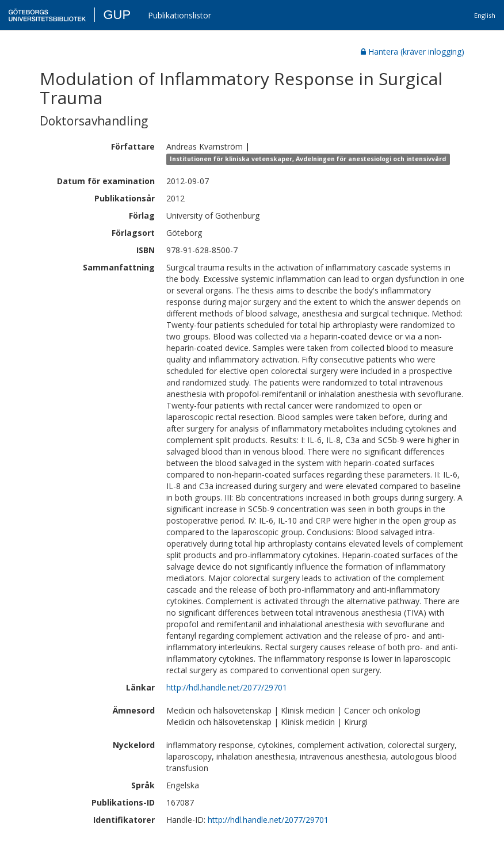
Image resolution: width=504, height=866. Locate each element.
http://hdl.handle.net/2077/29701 (227, 687)
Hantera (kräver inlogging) (413, 51)
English (485, 15)
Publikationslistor (180, 15)
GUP (117, 15)
